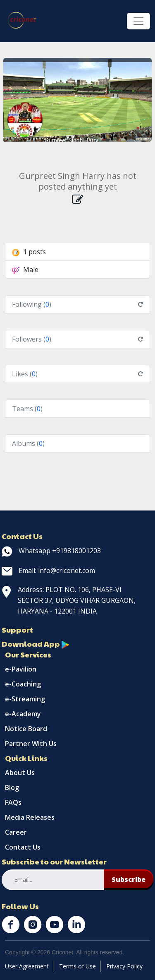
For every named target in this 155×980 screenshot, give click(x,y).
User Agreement (27, 966)
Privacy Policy (124, 966)
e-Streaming (25, 699)
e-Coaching (23, 684)
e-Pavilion (21, 669)
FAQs (13, 802)
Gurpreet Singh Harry (72, 140)
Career (16, 832)
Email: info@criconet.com (48, 571)
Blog (12, 787)
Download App (36, 644)
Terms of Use (77, 966)
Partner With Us (31, 744)
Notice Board (26, 729)
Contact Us (23, 847)
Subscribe (129, 879)
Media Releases (30, 817)
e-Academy (23, 714)
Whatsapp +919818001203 (51, 551)
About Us (20, 773)
